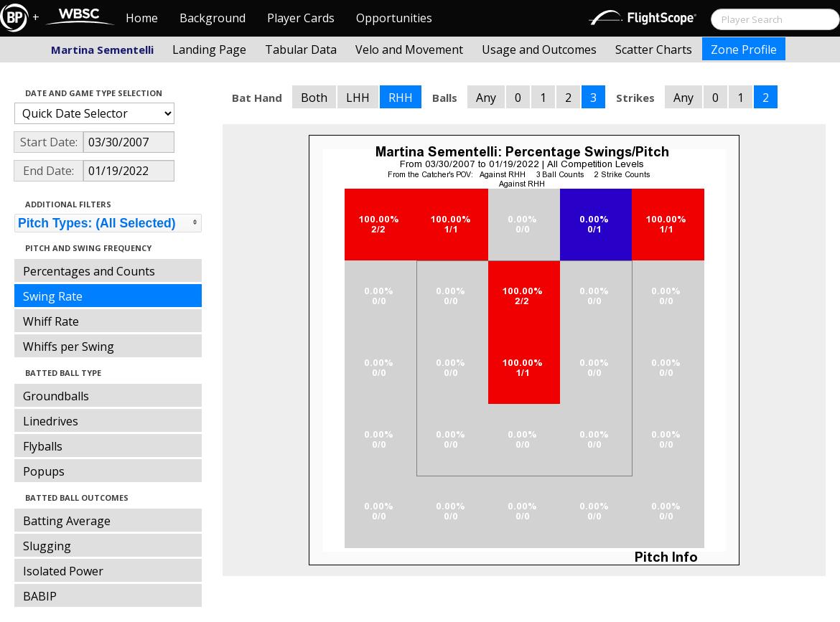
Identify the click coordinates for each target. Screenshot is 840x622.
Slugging (47, 546)
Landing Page (209, 50)
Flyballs (43, 446)
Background (213, 18)
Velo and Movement (409, 50)
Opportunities (394, 18)
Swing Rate (53, 296)
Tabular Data (301, 50)
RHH (401, 98)
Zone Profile (744, 50)
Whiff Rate (51, 321)
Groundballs (56, 396)
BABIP (40, 596)
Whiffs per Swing (69, 347)
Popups (44, 471)
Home (142, 18)
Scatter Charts (654, 50)
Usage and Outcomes (539, 50)
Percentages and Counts (89, 271)
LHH (358, 98)
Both (314, 98)
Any (486, 98)
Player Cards (301, 18)
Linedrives (51, 421)
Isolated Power (63, 571)
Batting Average (67, 521)
